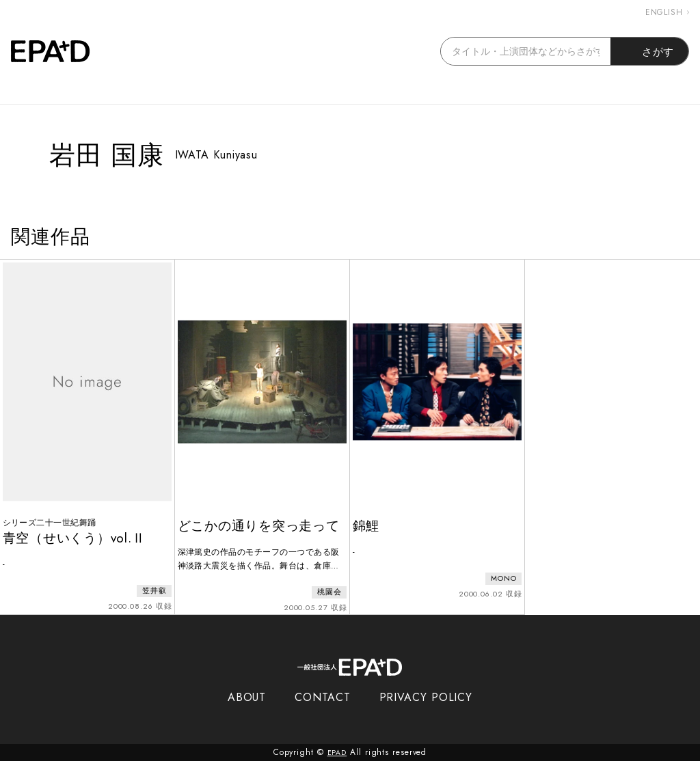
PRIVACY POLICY (426, 707)
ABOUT (247, 707)
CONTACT (322, 707)
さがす (650, 51)
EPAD (337, 762)
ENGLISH (667, 12)
